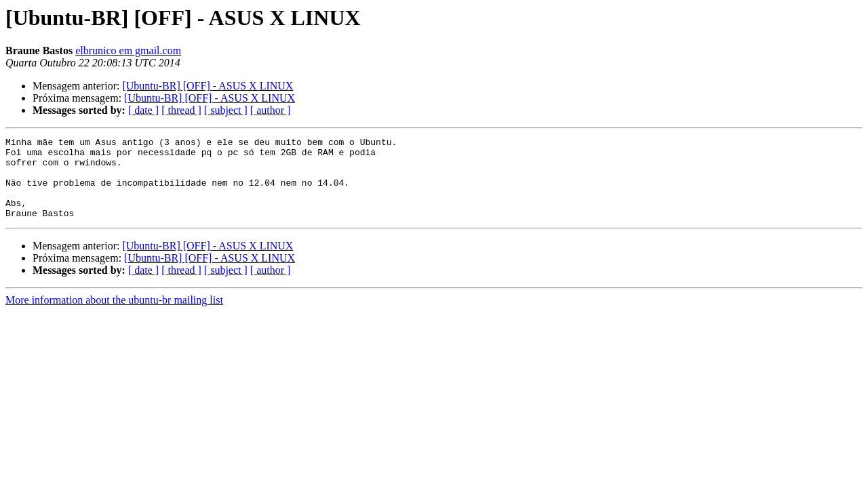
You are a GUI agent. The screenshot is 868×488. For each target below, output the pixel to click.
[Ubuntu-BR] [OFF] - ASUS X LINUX (208, 86)
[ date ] (143, 110)
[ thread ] (181, 110)
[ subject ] (226, 110)
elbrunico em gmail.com (128, 50)
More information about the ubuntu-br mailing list (114, 316)
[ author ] (271, 110)
